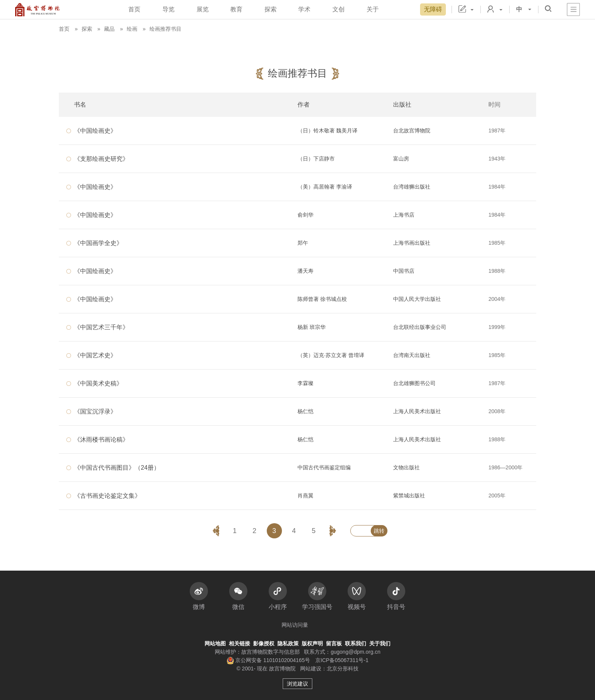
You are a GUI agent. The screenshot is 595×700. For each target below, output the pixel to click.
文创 (338, 9)
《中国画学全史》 (98, 243)
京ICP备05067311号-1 (342, 660)
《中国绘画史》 (95, 131)
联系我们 (356, 643)
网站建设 (311, 669)
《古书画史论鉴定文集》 (107, 496)
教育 (236, 9)
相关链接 (239, 643)
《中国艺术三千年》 (101, 327)
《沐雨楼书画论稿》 (101, 440)
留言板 (334, 643)
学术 (304, 9)
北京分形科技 (343, 669)
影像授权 (264, 643)
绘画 (132, 29)
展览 (203, 9)
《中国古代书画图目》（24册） (117, 468)
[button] (548, 9)
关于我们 (380, 643)
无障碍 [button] (433, 9)
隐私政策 (288, 643)
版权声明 (312, 643)
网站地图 (215, 643)
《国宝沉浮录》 (95, 411)
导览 (168, 9)
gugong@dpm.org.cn (355, 652)
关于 (373, 9)
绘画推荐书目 (165, 29)
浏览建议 (297, 684)
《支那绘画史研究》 (101, 159)
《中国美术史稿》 (98, 383)
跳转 (379, 531)
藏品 (109, 29)
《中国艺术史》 (95, 355)
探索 (271, 9)
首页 (134, 9)
